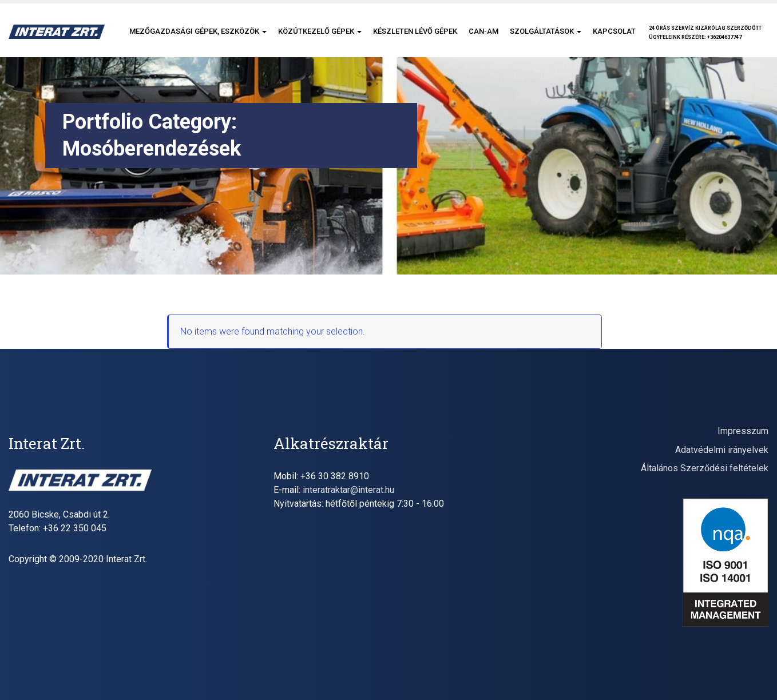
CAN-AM (483, 31)
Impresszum (743, 431)
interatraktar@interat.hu (348, 490)
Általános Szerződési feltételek (705, 468)
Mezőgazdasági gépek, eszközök (198, 31)
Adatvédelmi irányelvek (722, 450)
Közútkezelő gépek (320, 31)
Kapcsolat (614, 31)
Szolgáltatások (546, 31)
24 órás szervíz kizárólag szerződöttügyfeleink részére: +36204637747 (705, 33)
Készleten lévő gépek (415, 31)
